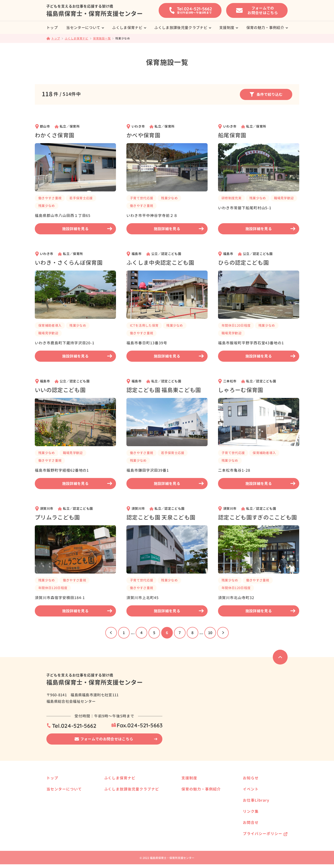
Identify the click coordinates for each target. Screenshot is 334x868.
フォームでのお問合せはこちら (107, 739)
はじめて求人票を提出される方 (72, 820)
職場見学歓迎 (284, 198)
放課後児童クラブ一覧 (128, 814)
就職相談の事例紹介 (64, 798)
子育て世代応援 (141, 198)
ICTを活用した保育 (144, 325)
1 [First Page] (124, 633)
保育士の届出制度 (63, 835)
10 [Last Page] (210, 633)
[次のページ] (223, 633)
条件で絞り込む (266, 94)
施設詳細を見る (87, 229)
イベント (251, 789)
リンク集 (251, 811)
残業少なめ (47, 206)
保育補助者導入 (50, 325)
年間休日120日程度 (236, 325)
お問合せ (251, 823)
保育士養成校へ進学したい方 (202, 787)
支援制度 (227, 28)
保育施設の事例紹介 (195, 821)
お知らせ (251, 778)
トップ (52, 28)
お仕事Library (256, 800)
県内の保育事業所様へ (128, 794)
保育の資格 (58, 828)
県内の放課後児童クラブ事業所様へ (138, 821)
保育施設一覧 (122, 787)
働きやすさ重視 (50, 198)
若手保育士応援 (81, 198)
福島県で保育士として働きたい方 (205, 802)
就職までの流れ (61, 813)
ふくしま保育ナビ (127, 28)
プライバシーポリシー (263, 834)
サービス (56, 805)
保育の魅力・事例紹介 (265, 28)
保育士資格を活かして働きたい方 (205, 794)
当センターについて (83, 28)
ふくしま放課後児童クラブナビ (181, 28)
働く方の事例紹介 (194, 829)
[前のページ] (111, 633)
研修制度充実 (231, 198)
